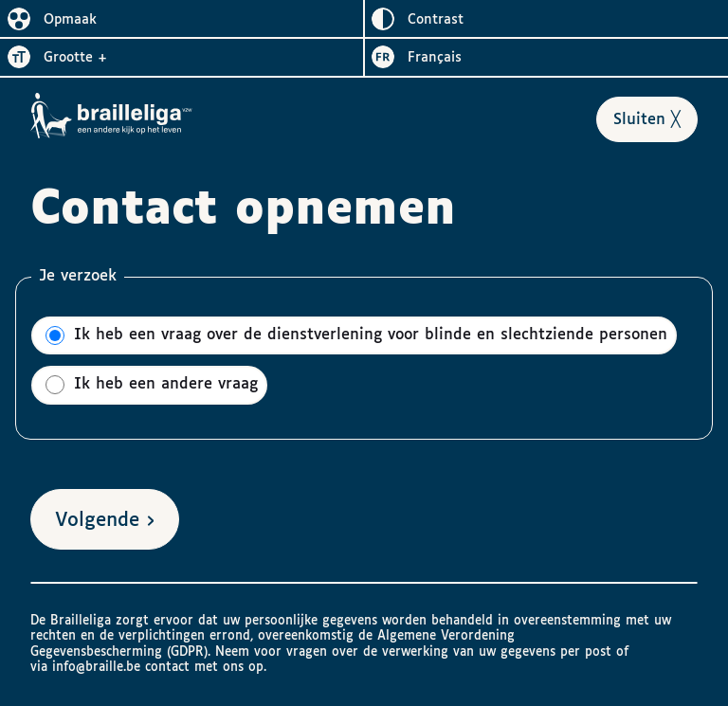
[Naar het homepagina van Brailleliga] (112, 116)
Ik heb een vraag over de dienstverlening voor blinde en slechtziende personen (356, 335)
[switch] (182, 19)
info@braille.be (96, 667)
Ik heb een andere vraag (152, 385)
